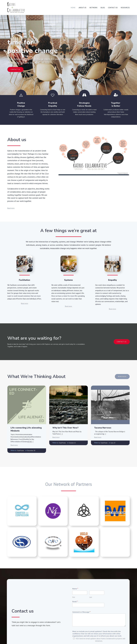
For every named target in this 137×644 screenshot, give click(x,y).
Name (75, 589)
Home (73, 7)
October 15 (72, 443)
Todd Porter (20, 451)
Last (91, 597)
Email (75, 601)
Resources (125, 7)
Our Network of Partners (69, 484)
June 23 (113, 443)
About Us (82, 7)
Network (93, 7)
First (74, 597)
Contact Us (113, 7)
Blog (103, 7)
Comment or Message (81, 612)
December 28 (31, 451)
